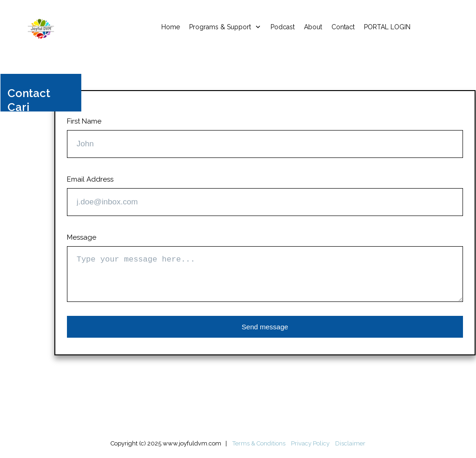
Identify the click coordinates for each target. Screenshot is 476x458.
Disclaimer (350, 443)
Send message (265, 327)
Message (82, 237)
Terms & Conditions (259, 443)
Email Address (90, 179)
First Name (84, 121)
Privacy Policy (310, 443)
